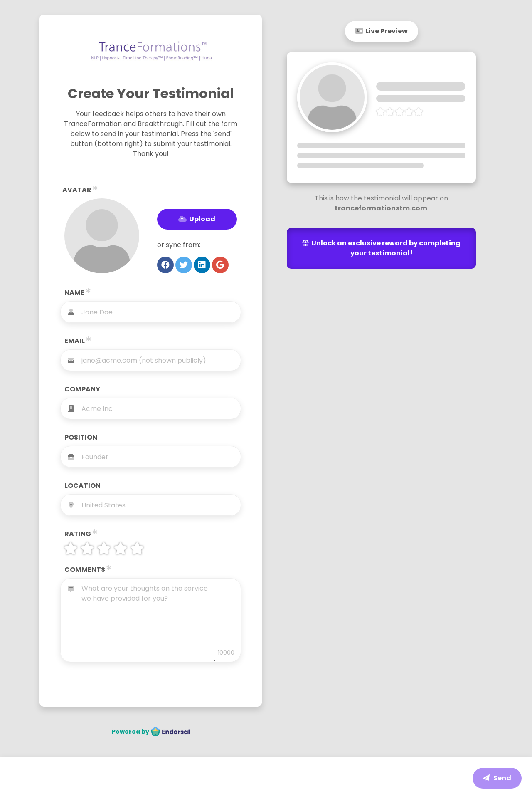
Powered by (151, 732)
